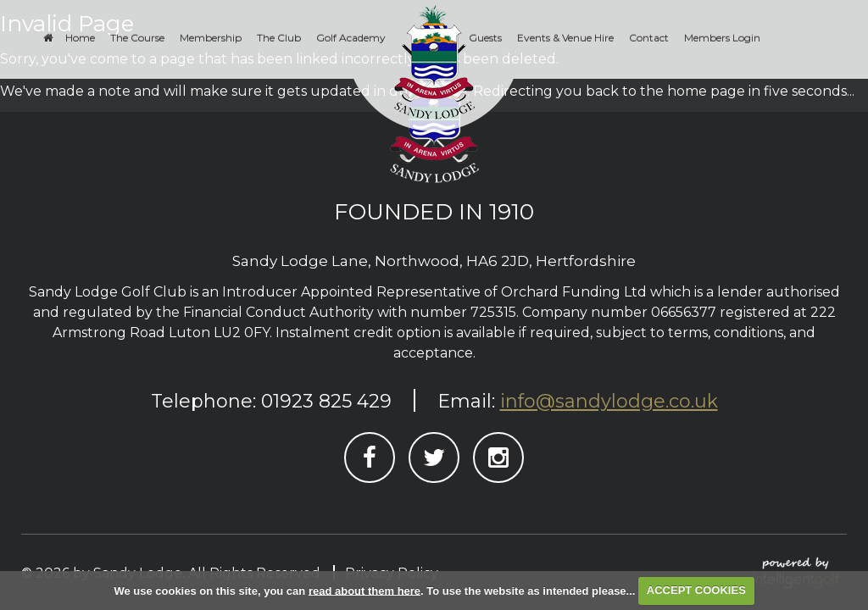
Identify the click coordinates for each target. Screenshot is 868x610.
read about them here (364, 590)
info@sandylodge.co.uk (609, 401)
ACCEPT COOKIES (696, 590)
